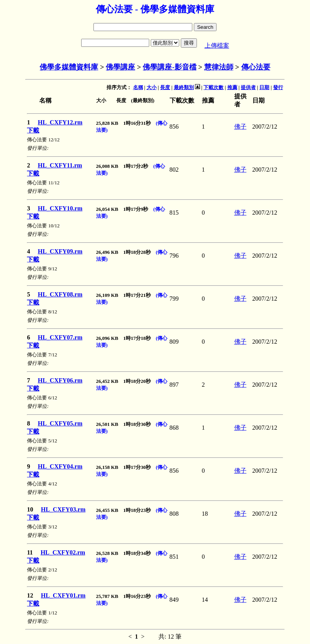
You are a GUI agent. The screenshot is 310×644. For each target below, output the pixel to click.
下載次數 (213, 87)
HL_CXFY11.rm (60, 165)
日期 (264, 87)
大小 (152, 87)
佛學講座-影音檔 (169, 67)
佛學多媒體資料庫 (69, 67)
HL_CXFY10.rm (60, 208)
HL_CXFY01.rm (63, 595)
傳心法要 (256, 67)
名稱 (138, 87)
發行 (278, 87)
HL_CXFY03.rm (63, 509)
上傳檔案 (217, 46)
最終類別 (184, 87)
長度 (165, 87)
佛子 (240, 127)
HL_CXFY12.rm (60, 122)
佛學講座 (120, 67)
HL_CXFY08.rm (60, 294)
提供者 (248, 87)
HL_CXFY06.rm (60, 380)
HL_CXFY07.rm (60, 337)
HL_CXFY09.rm (60, 251)
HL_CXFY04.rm (60, 466)
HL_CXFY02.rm (63, 552)
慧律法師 (219, 67)
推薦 (232, 87)
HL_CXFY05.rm (60, 423)
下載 (33, 130)
